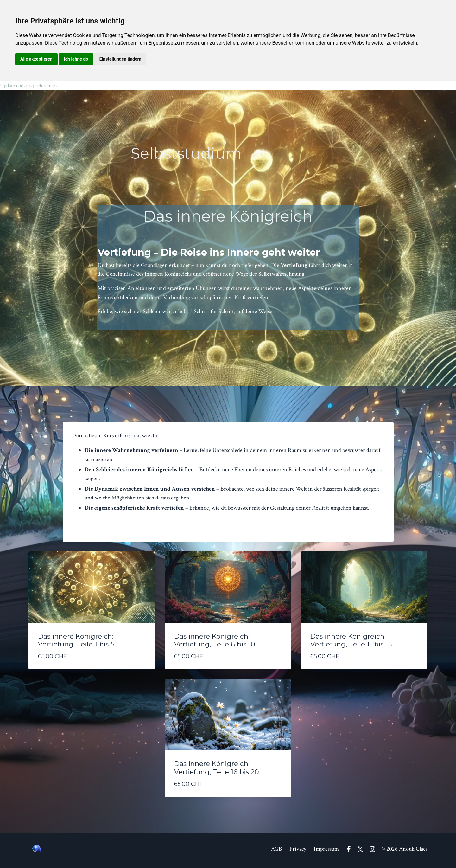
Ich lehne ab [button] (76, 59)
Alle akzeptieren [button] (36, 59)
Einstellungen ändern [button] (120, 59)
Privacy (298, 852)
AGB (276, 852)
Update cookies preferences (31, 86)
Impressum (326, 852)
